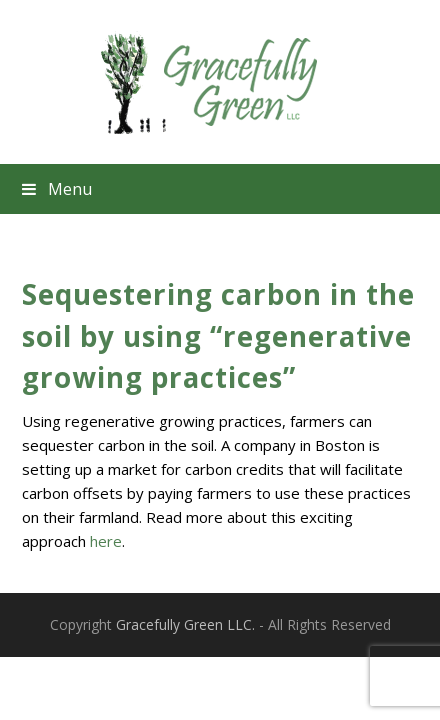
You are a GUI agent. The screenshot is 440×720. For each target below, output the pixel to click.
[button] (220, 189)
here (106, 541)
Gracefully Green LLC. (185, 624)
